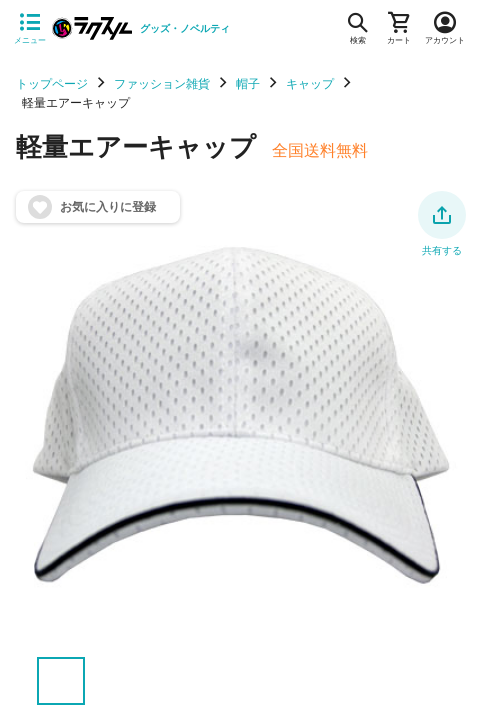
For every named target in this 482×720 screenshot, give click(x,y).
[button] (442, 215)
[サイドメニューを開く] (30, 29)
